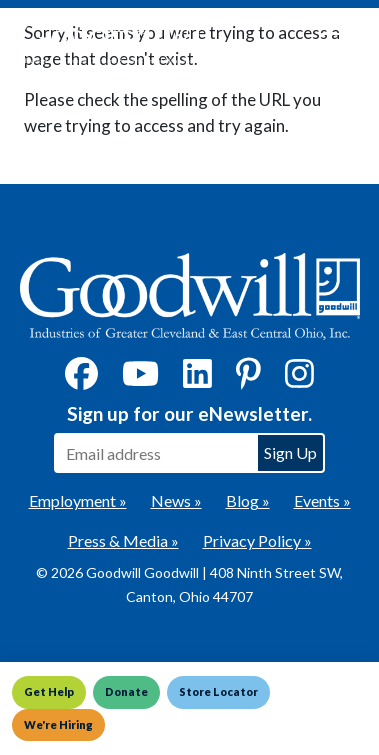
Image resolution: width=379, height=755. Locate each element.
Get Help (49, 691)
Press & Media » (123, 540)
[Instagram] (299, 379)
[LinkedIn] (197, 379)
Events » (322, 500)
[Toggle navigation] (333, 42)
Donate (126, 691)
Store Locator (218, 691)
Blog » (248, 500)
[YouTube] (140, 379)
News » (176, 500)
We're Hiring (58, 724)
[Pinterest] (248, 379)
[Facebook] (81, 379)
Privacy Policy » (257, 540)
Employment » (78, 500)
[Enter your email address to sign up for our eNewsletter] (155, 453)
